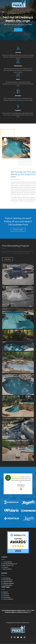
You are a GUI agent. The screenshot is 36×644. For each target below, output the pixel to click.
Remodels (18, 96)
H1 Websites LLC (25, 623)
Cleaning (18, 52)
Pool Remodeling (8, 253)
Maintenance (18, 66)
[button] (18, 10)
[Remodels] (18, 91)
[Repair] (18, 75)
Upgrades (18, 110)
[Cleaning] (18, 48)
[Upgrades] (18, 106)
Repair (18, 79)
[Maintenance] (18, 61)
